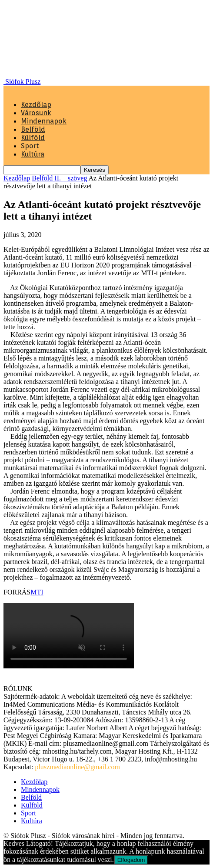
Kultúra (33, 154)
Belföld (33, 129)
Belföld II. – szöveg (59, 178)
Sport (30, 146)
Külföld (33, 138)
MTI (37, 592)
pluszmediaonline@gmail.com (77, 767)
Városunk (36, 113)
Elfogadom (131, 860)
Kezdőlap (36, 105)
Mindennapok (44, 121)
